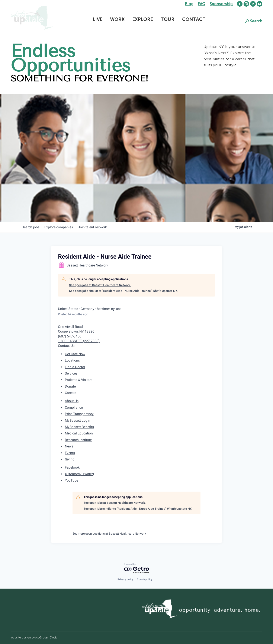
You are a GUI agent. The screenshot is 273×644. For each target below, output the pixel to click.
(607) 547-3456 (70, 336)
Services (71, 373)
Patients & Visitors (79, 380)
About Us (72, 401)
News (69, 446)
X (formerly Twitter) (79, 474)
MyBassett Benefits (79, 427)
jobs (31, 227)
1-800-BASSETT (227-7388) (79, 341)
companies (61, 227)
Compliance (74, 407)
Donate (70, 386)
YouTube (71, 480)
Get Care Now (75, 354)
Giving (70, 459)
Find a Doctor (75, 367)
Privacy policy (126, 579)
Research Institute (78, 440)
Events (70, 453)
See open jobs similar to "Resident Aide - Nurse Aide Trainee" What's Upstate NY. (123, 291)
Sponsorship (221, 4)
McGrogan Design (47, 637)
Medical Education (79, 433)
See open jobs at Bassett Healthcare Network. (100, 285)
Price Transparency (79, 414)
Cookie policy (145, 579)
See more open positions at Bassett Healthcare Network (109, 534)
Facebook (72, 467)
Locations (72, 360)
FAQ (202, 4)
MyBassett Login (78, 420)
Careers (70, 393)
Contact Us (66, 346)
